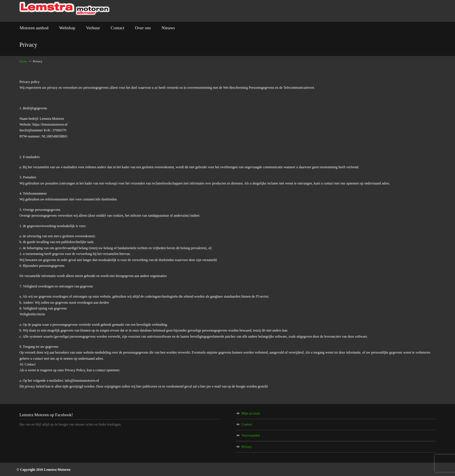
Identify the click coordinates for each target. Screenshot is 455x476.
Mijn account (251, 413)
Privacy (247, 447)
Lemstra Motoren (65, 9)
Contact (247, 424)
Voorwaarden (251, 435)
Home (23, 61)
